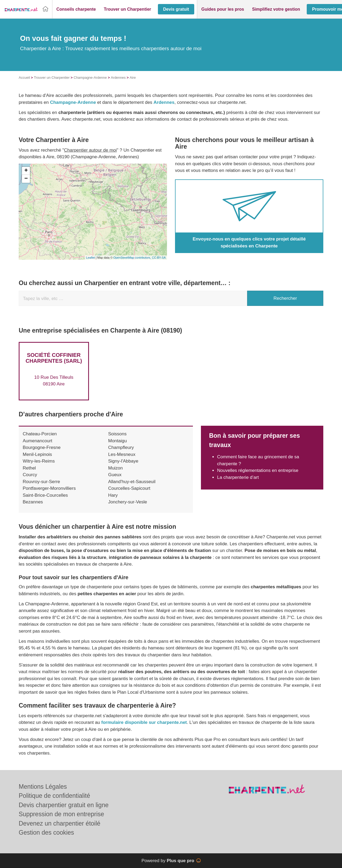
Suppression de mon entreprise (61, 814)
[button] (76, 9)
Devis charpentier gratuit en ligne (64, 805)
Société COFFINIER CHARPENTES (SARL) (54, 358)
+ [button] (26, 171)
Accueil (24, 78)
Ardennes (118, 78)
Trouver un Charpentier (52, 78)
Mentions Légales (43, 787)
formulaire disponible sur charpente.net (144, 722)
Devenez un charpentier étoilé (60, 823)
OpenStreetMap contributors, (133, 258)
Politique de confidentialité (54, 796)
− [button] (26, 179)
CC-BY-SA (159, 258)
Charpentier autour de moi (91, 150)
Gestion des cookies (46, 833)
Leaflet (90, 258)
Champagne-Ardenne (90, 78)
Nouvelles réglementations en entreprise (258, 470)
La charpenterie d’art (238, 477)
